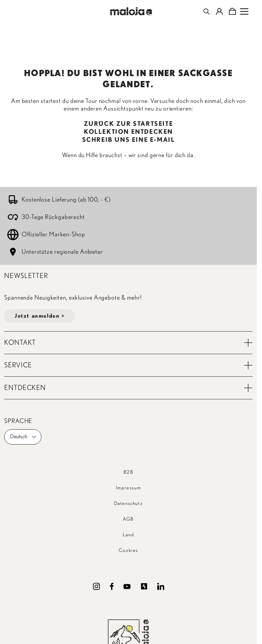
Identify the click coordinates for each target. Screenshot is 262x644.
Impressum (128, 488)
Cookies (128, 551)
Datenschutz (129, 504)
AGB (128, 519)
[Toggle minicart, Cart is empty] (232, 11)
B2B (129, 472)
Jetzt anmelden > (39, 316)
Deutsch (23, 437)
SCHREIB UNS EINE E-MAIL (129, 140)
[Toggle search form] (207, 11)
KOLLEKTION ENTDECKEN (128, 132)
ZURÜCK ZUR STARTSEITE (129, 124)
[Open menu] (244, 11)
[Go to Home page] (131, 11)
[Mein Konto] (219, 11)
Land (128, 535)
